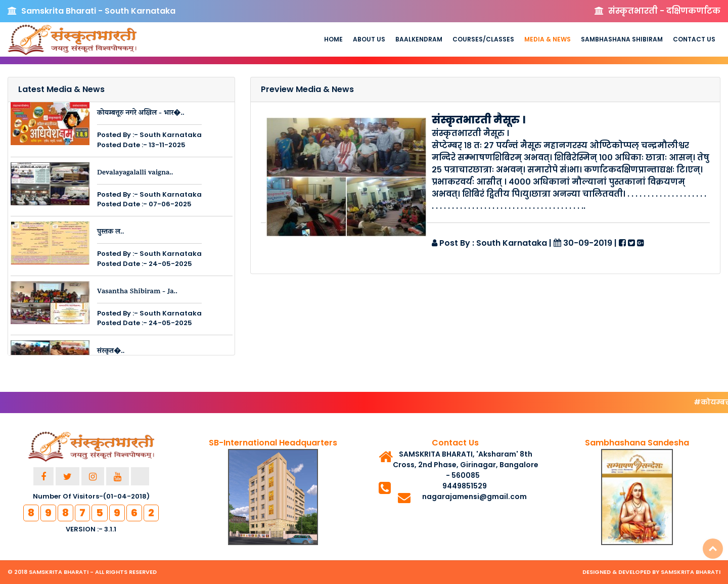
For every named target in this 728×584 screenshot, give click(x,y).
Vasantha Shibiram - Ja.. (137, 292)
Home (333, 39)
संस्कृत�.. (111, 352)
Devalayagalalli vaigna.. (135, 173)
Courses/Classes (483, 39)
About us (369, 39)
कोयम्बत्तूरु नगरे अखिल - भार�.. (141, 114)
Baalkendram (419, 39)
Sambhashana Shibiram (622, 39)
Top (713, 549)
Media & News (548, 39)
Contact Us (694, 39)
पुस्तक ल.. (110, 232)
